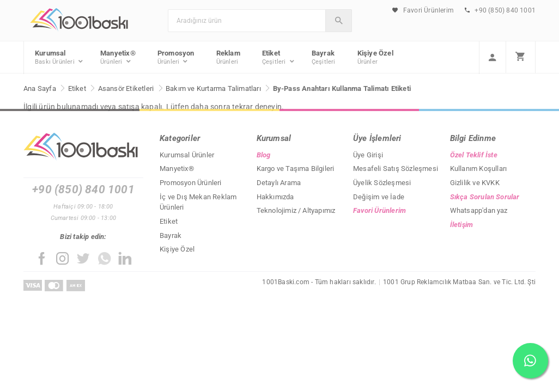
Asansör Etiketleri (126, 88)
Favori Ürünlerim (423, 10)
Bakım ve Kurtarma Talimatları (213, 88)
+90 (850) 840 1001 (500, 10)
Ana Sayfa (40, 88)
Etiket (77, 88)
